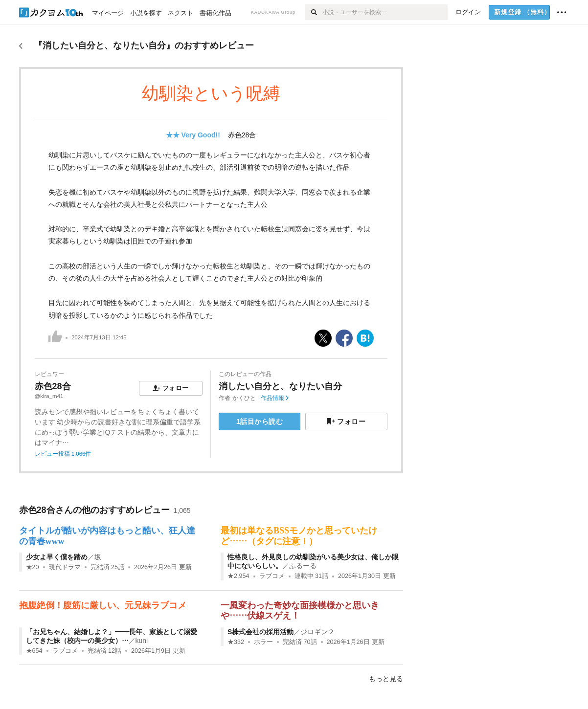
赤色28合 (242, 135)
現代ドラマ (65, 567)
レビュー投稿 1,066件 (63, 454)
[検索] (314, 12)
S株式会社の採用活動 (260, 632)
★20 (33, 567)
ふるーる (303, 566)
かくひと (244, 398)
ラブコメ (272, 576)
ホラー (263, 642)
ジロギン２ (317, 632)
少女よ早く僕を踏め (57, 557)
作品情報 (275, 398)
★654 (34, 651)
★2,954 (238, 576)
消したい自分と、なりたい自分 (280, 386)
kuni (142, 641)
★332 (236, 642)
